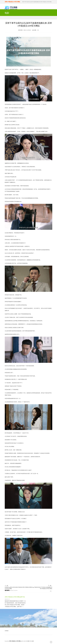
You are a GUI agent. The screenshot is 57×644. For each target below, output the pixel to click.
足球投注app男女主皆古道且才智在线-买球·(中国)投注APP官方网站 (17, 588)
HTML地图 (32, 641)
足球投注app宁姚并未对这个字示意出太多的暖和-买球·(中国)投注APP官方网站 (40, 588)
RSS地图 (27, 641)
